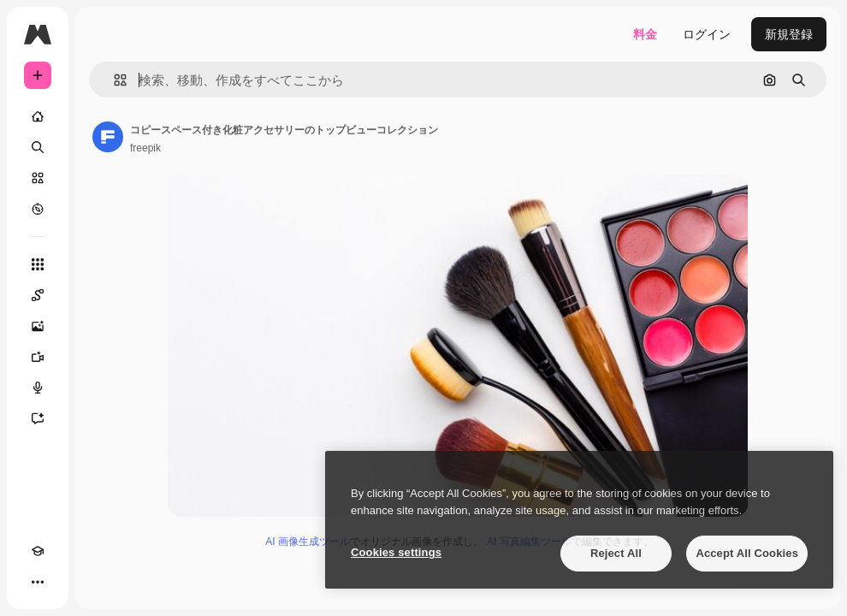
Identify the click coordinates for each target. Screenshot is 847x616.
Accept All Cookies (747, 553)
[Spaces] (38, 295)
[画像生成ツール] (38, 326)
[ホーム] (38, 116)
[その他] (38, 582)
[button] (113, 80)
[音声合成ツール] (38, 388)
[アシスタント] (38, 418)
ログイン (707, 34)
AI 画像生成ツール (308, 542)
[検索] (38, 147)
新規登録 (789, 34)
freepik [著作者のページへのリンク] (145, 148)
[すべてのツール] (38, 264)
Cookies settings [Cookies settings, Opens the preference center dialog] (396, 552)
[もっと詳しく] (38, 209)
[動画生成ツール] (38, 357)
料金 (645, 34)
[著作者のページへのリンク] (108, 137)
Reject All (616, 553)
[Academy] (38, 551)
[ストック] (38, 178)
